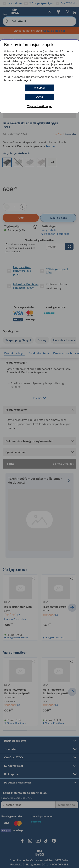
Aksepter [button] (39, 88)
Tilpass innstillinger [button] (39, 106)
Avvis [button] (39, 97)
